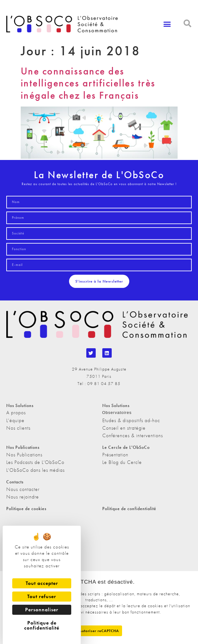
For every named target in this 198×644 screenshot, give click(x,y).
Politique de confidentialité (129, 509)
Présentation (115, 455)
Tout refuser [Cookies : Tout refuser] (42, 596)
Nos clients (18, 428)
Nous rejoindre (23, 497)
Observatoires (117, 413)
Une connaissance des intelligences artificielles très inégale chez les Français (88, 83)
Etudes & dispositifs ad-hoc (131, 420)
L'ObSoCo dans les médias (35, 470)
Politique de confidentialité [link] (42, 625)
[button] (167, 24)
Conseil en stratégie (124, 428)
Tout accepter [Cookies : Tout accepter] (42, 583)
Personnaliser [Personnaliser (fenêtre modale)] (42, 610)
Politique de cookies (26, 509)
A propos (16, 413)
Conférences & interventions (133, 435)
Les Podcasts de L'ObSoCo (35, 462)
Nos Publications (24, 455)
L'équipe (15, 420)
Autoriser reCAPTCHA (99, 631)
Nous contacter (23, 489)
